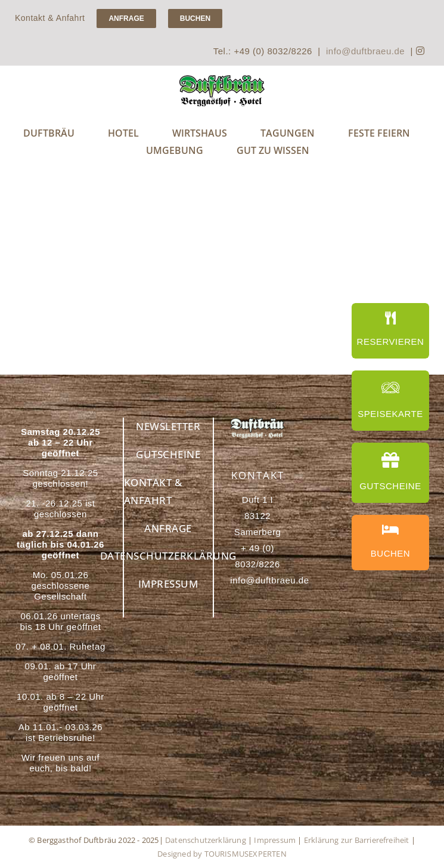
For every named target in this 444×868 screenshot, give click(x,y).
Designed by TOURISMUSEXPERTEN (222, 854)
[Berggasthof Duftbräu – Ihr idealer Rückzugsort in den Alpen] (257, 422)
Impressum (275, 840)
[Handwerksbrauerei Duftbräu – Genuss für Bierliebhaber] (222, 79)
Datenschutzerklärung (206, 840)
